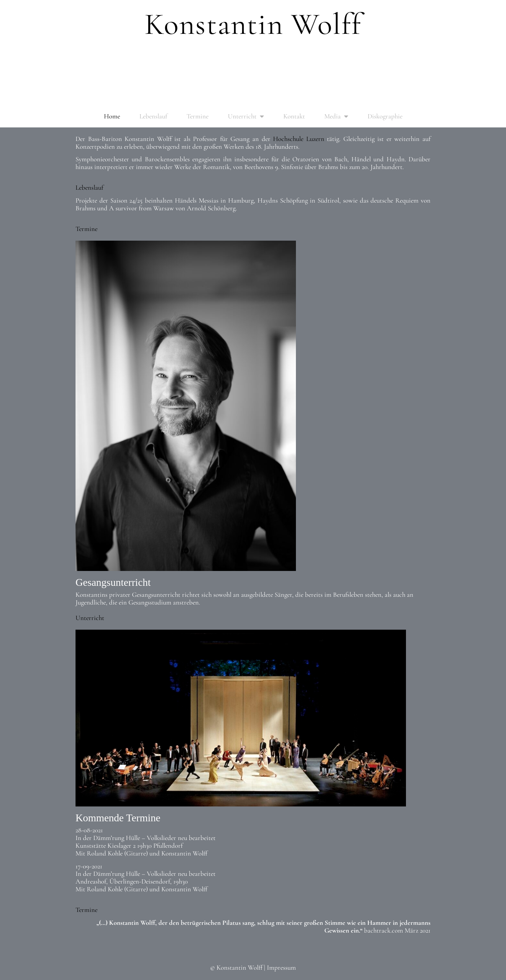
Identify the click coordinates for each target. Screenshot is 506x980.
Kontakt (294, 116)
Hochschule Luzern (299, 139)
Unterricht (246, 117)
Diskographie (385, 116)
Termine (197, 116)
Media (336, 117)
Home (112, 116)
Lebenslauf (153, 116)
